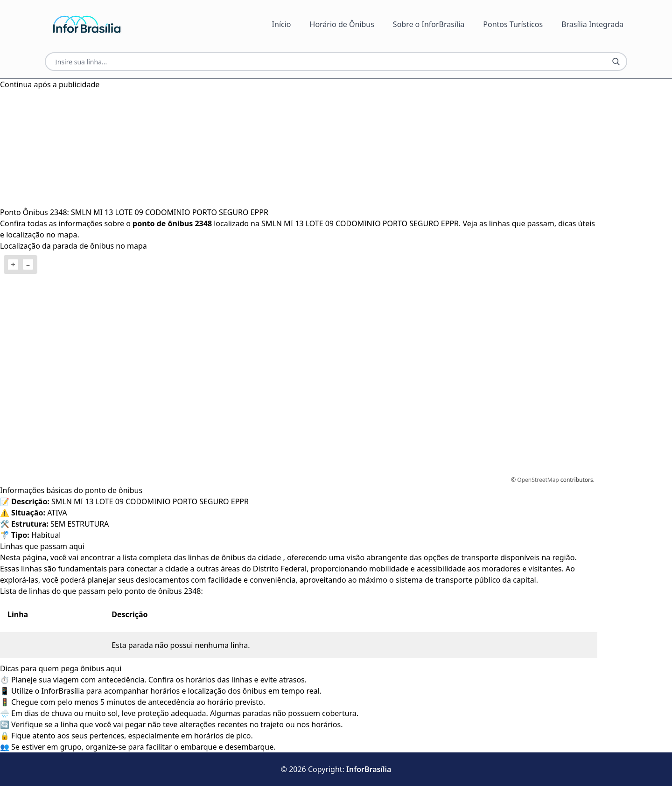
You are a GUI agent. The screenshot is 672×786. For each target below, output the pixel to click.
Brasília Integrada (592, 24)
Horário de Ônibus (342, 24)
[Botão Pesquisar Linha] (616, 62)
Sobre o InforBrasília (429, 24)
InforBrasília (369, 769)
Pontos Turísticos (513, 24)
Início (282, 24)
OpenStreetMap (538, 480)
